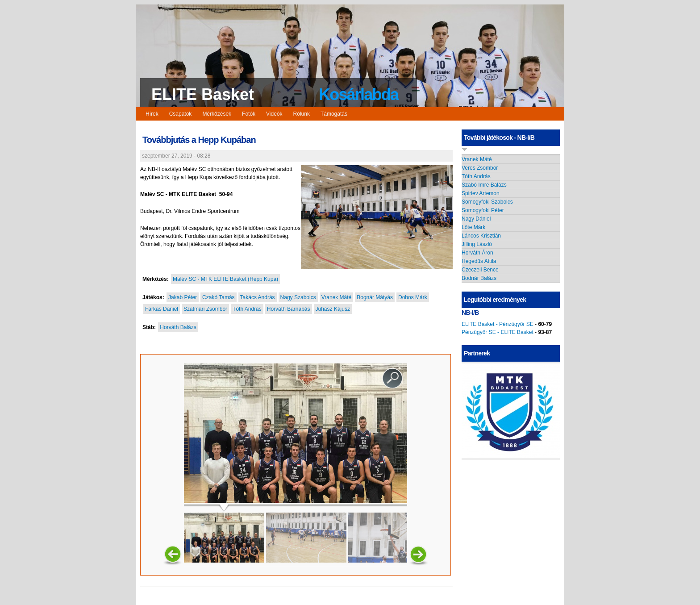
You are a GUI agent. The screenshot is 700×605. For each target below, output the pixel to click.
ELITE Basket (203, 94)
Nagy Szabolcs (298, 297)
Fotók (249, 114)
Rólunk (302, 114)
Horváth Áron (477, 253)
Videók (274, 114)
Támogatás (334, 114)
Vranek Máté (337, 297)
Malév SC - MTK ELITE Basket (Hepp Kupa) (225, 279)
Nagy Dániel (476, 219)
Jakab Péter (183, 297)
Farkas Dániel (162, 309)
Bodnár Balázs (479, 278)
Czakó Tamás (218, 297)
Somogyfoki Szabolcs (487, 202)
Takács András (258, 297)
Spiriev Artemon (481, 193)
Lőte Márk (473, 227)
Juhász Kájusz (333, 309)
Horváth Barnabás (289, 309)
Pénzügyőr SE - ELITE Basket (498, 332)
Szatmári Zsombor (205, 309)
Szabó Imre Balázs (484, 185)
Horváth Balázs (178, 327)
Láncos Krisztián (481, 236)
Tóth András (247, 309)
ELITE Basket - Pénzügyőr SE (498, 324)
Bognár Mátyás (375, 297)
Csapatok (181, 114)
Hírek (152, 114)
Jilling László (477, 244)
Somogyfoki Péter (483, 210)
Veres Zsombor (480, 168)
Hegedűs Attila (479, 261)
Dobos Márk (413, 297)
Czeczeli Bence (480, 270)
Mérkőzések (217, 114)
